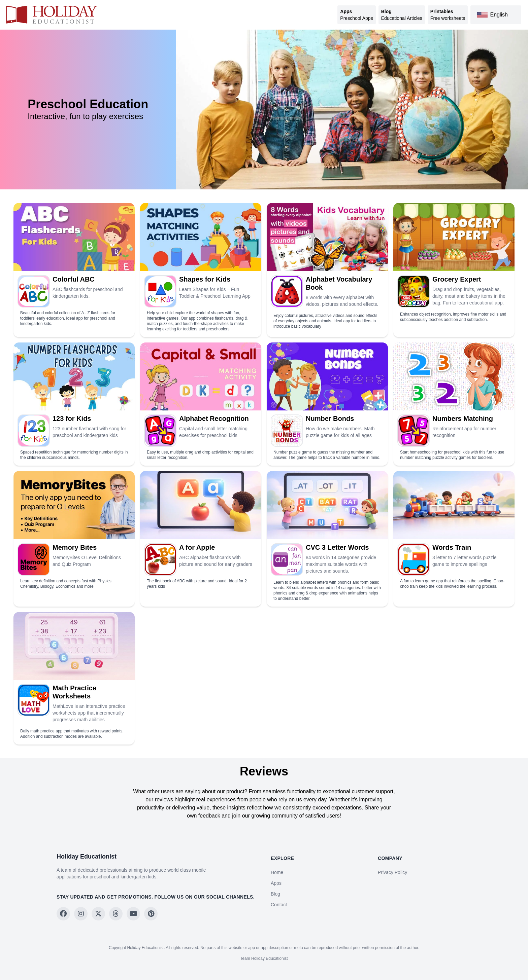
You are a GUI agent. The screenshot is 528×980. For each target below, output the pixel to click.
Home (277, 872)
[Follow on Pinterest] (151, 914)
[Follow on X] (98, 914)
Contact (279, 905)
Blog (275, 894)
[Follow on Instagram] (81, 914)
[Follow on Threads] (116, 914)
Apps (276, 883)
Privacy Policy (392, 872)
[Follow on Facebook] (63, 914)
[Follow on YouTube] (133, 914)
